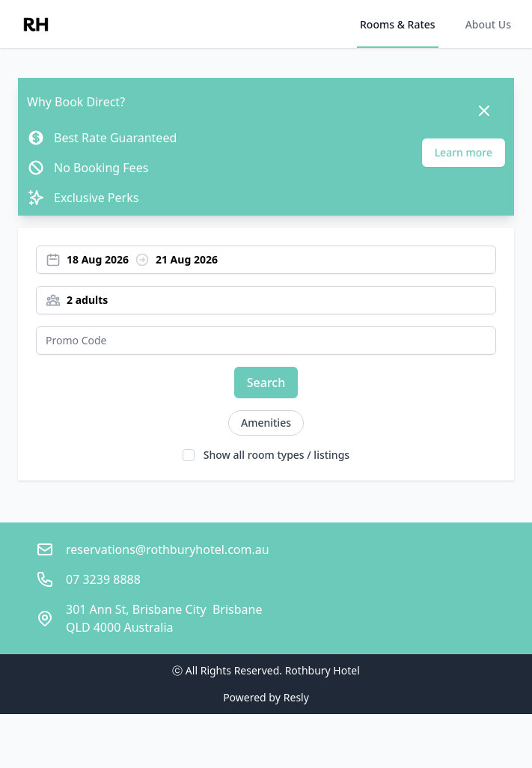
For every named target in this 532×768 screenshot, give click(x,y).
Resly (296, 697)
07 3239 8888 (103, 579)
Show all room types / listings (276, 455)
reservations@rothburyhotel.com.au (168, 549)
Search (266, 383)
